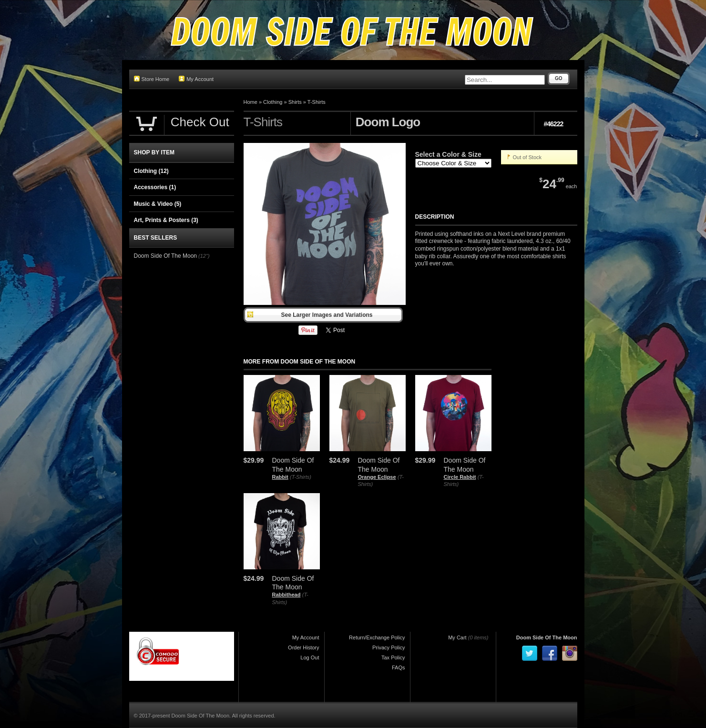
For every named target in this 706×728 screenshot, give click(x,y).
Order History (303, 647)
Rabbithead (286, 595)
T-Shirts (317, 102)
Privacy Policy (389, 647)
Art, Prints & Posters (166, 220)
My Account (196, 79)
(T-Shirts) (301, 477)
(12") (204, 256)
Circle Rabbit (460, 477)
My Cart (457, 637)
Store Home (152, 79)
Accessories (155, 187)
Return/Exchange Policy (377, 637)
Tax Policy (393, 657)
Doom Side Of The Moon (166, 256)
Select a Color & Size (448, 154)
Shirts (295, 102)
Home (251, 102)
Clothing (273, 102)
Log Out (310, 657)
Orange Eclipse (377, 477)
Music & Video (158, 204)
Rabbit (280, 477)
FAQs (399, 667)
